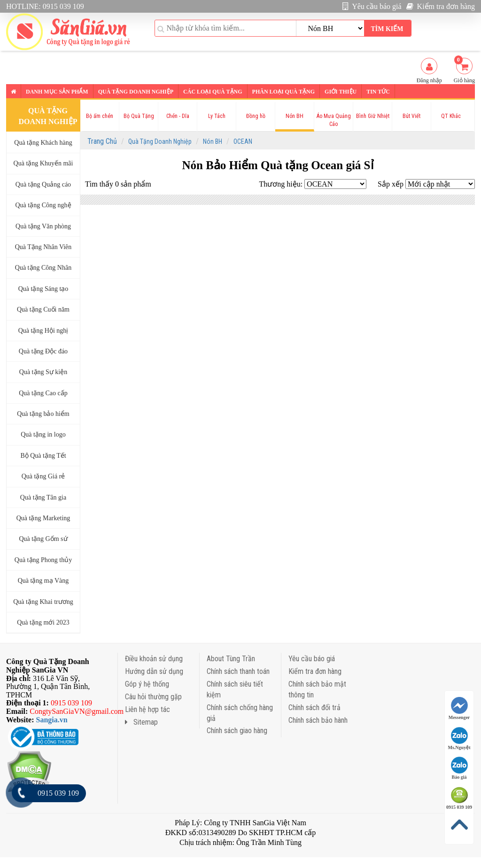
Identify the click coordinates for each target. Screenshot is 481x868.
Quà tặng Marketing (43, 518)
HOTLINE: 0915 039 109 (45, 6)
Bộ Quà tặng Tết (43, 456)
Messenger (459, 708)
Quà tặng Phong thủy (43, 560)
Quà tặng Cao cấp (43, 393)
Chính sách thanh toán (238, 671)
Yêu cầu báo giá (372, 6)
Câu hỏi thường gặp (153, 697)
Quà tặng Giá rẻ (43, 476)
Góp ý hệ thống (147, 684)
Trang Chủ (102, 141)
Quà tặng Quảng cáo (43, 184)
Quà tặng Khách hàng (43, 143)
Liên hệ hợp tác (147, 709)
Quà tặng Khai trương (43, 602)
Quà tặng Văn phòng (43, 226)
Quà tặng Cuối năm (43, 309)
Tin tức (378, 92)
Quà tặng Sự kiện (43, 372)
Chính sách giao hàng (237, 731)
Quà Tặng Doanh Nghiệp (160, 141)
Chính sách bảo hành (318, 720)
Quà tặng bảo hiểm (43, 414)
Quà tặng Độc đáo (43, 351)
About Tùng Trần (231, 659)
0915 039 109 (459, 798)
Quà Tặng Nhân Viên (43, 247)
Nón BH (213, 141)
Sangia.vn (52, 720)
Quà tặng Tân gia (43, 497)
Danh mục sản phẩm (57, 92)
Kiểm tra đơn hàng (441, 6)
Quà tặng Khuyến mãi (43, 163)
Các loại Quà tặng (213, 92)
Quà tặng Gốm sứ (43, 539)
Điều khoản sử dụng (154, 659)
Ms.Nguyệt (459, 739)
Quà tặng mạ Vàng (43, 581)
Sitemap (141, 722)
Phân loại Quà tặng (283, 92)
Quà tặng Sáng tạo (43, 289)
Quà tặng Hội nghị (43, 331)
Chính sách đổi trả (314, 708)
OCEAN (243, 141)
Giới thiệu (341, 92)
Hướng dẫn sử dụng (154, 671)
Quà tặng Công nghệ (43, 205)
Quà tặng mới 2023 (43, 622)
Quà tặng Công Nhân (43, 268)
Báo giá (459, 768)
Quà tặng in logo (43, 434)
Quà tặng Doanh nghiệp (136, 92)
